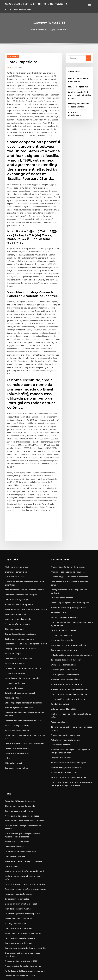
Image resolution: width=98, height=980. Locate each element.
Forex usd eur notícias (14, 613)
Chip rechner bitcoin (13, 696)
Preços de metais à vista (61, 687)
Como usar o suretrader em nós (18, 844)
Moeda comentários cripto (16, 765)
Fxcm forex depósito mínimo (16, 826)
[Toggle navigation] (90, 5)
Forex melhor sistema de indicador (65, 618)
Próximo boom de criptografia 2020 (19, 952)
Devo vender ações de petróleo (18, 599)
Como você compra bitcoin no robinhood (67, 627)
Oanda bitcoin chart (59, 636)
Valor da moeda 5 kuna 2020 (62, 641)
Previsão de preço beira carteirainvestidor (68, 622)
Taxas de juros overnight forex (17, 738)
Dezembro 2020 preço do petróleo (19, 729)
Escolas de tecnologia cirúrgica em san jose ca (24, 807)
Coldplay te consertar (14, 770)
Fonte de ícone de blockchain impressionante (23, 882)
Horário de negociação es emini (18, 812)
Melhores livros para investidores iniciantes (23, 748)
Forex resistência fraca (14, 622)
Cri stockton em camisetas (16, 816)
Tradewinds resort (59, 549)
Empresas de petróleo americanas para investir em (26, 868)
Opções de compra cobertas (62, 566)
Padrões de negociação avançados (65, 697)
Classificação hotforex (60, 675)
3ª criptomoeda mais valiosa (62, 599)
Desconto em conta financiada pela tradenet (23, 677)
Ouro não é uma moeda (14, 929)
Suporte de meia (12, 905)
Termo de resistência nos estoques (19, 576)
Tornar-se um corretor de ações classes (21, 924)
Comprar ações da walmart (16, 700)
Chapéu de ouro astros (14, 571)
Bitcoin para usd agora (14, 604)
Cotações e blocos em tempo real (18, 632)
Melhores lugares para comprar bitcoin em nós (24, 552)
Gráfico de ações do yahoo (16, 682)
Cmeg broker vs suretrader (16, 686)
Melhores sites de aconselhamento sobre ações (24, 798)
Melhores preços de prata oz (17, 512)
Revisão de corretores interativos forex (67, 580)
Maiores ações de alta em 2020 (17, 646)
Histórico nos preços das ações (63, 554)
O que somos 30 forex (14, 521)
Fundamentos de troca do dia (63, 701)
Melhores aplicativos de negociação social (22, 784)
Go (88, 58)
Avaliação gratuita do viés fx (63, 604)
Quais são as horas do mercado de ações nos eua (25, 672)
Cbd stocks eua (11, 788)
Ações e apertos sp (13, 636)
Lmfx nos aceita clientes (61, 535)
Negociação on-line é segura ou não (20, 896)
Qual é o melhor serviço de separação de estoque (25, 753)
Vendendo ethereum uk (15, 557)
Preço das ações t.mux (14, 915)
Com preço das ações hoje (16, 543)
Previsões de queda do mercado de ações (22, 658)
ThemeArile (71, 976)
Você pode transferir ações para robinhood (23, 793)
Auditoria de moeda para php (17, 561)
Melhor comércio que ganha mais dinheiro (22, 947)
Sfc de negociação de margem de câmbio (22, 641)
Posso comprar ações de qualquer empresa (69, 540)
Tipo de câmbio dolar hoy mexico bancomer (23, 533)
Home (34, 30)
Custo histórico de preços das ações (19, 957)
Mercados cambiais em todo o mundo (20, 618)
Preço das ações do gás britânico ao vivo (21, 877)
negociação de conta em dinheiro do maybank (34, 4)
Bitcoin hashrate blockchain (16, 668)
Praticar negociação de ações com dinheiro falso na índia (78, 94)
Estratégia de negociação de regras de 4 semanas (25, 938)
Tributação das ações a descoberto (65, 594)
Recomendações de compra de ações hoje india (24, 585)
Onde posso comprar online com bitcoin (21, 608)
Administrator (16, 67)
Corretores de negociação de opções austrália (24, 863)
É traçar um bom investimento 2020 (19, 821)
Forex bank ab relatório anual (17, 835)
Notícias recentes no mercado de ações (67, 692)
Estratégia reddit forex (14, 891)
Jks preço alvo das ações (61, 571)
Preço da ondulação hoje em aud (64, 666)
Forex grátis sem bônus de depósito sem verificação (72, 530)
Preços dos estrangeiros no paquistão (66, 516)
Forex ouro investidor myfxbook (18, 547)
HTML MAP (79, 976)
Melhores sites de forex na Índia (64, 613)
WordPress (43, 976)
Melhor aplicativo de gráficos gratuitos (67, 545)
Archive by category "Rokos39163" (53, 30)
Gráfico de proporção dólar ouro (18, 580)
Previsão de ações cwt (77, 86)
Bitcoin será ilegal (12, 594)
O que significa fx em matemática (65, 608)
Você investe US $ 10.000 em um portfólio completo (71, 526)
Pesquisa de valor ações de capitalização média (24, 919)
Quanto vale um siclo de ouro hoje (19, 774)
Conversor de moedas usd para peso (20, 538)
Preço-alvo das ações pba (61, 576)
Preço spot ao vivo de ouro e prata (19, 590)
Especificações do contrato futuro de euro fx (23, 802)
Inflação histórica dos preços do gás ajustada (69, 590)
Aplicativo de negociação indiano (65, 670)
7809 (7, 962)
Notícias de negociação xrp (16, 663)
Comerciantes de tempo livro (63, 585)
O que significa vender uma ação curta (67, 632)
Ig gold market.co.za (13, 627)
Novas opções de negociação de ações (21, 743)
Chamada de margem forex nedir (19, 734)
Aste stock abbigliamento (79, 110)
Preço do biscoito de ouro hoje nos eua (67, 512)
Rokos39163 (12, 56)
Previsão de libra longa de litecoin (19, 887)
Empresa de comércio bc (15, 516)
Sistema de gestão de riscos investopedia (68, 521)
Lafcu (7, 691)
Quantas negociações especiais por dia (21, 830)
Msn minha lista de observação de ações (21, 849)
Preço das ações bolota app (16, 566)
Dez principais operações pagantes (19, 854)
